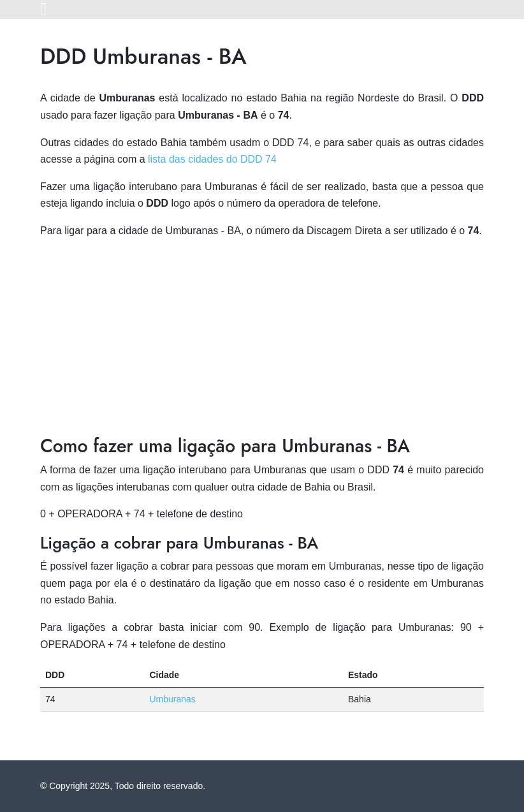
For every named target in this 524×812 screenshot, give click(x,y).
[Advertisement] (262, 339)
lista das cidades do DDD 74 (212, 159)
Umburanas (172, 699)
